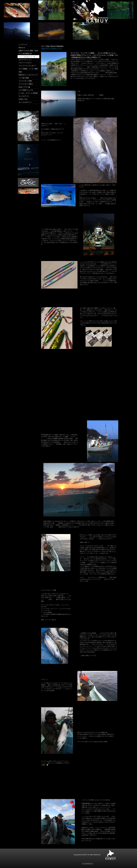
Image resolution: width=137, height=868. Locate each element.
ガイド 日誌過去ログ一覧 (27, 57)
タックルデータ (24, 96)
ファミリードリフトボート (27, 66)
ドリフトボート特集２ (26, 84)
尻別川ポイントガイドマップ (28, 75)
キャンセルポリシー (25, 102)
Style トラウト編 (24, 87)
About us (22, 48)
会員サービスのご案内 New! (28, 51)
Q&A (20, 72)
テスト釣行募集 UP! (25, 54)
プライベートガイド (25, 63)
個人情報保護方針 (88, 864)
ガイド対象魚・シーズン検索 (28, 69)
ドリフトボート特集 (26, 81)
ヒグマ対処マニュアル (26, 90)
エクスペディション (25, 60)
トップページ (23, 44)
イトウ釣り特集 (24, 78)
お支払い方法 (23, 99)
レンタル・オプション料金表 (28, 93)
